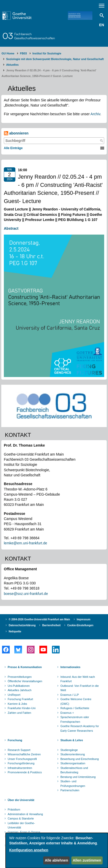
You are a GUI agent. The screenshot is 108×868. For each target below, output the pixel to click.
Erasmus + (67, 713)
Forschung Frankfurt (20, 699)
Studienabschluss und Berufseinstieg (74, 770)
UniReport (14, 695)
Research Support (19, 750)
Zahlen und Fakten (19, 713)
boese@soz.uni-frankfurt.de (26, 594)
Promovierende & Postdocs (25, 772)
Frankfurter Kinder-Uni (22, 708)
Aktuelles (12, 65)
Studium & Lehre (72, 740)
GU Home (8, 53)
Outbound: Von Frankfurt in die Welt (80, 688)
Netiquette (15, 631)
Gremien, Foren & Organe (24, 832)
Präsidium (14, 809)
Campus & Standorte (21, 818)
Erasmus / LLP (70, 695)
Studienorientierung (73, 754)
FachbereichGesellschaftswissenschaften (35, 36)
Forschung (15, 740)
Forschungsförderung (21, 763)
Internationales (70, 667)
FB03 (23, 53)
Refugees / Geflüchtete (75, 708)
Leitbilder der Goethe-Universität (21, 825)
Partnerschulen (70, 790)
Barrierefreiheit (51, 625)
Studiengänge (69, 750)
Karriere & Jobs (17, 704)
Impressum (84, 619)
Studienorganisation (73, 763)
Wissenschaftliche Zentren (24, 754)
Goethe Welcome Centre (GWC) (76, 701)
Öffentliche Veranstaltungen (25, 681)
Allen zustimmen (87, 860)
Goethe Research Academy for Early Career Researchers (80, 728)
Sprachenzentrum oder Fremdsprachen (75, 719)
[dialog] (57, 850)
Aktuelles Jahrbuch (20, 690)
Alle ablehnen (56, 860)
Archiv (95, 114)
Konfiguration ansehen (29, 850)
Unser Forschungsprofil (22, 759)
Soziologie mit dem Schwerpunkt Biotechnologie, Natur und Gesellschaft (55, 59)
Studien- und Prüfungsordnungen (73, 784)
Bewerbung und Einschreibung (80, 759)
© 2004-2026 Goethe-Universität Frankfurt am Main (39, 619)
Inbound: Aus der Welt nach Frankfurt (78, 679)
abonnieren (16, 133)
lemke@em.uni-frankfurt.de (25, 543)
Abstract (12, 228)
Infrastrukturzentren (20, 768)
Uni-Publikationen (19, 686)
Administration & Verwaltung (25, 814)
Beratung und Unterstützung (78, 777)
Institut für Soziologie (47, 53)
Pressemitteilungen (20, 677)
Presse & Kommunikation (25, 667)
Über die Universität (21, 800)
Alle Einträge (13, 148)
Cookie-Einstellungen (80, 625)
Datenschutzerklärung (22, 625)
